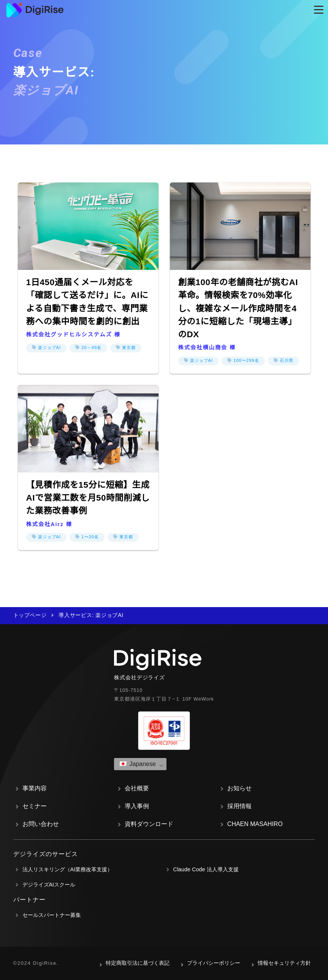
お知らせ (239, 788)
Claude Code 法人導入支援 (206, 869)
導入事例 (137, 806)
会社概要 (137, 788)
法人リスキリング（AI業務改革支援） (68, 869)
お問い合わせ (41, 824)
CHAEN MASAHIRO (255, 824)
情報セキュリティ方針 (284, 963)
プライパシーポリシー (214, 963)
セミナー (35, 806)
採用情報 (239, 806)
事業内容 (35, 788)
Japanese (138, 764)
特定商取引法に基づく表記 (138, 963)
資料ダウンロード (149, 824)
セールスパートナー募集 (52, 915)
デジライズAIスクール (49, 885)
